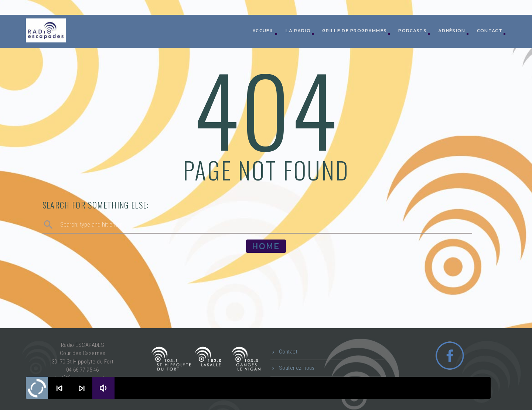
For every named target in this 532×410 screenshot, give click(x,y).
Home (266, 246)
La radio (298, 30)
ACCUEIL (263, 30)
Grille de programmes (354, 30)
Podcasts (412, 30)
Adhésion (452, 30)
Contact (490, 30)
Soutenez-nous (297, 368)
